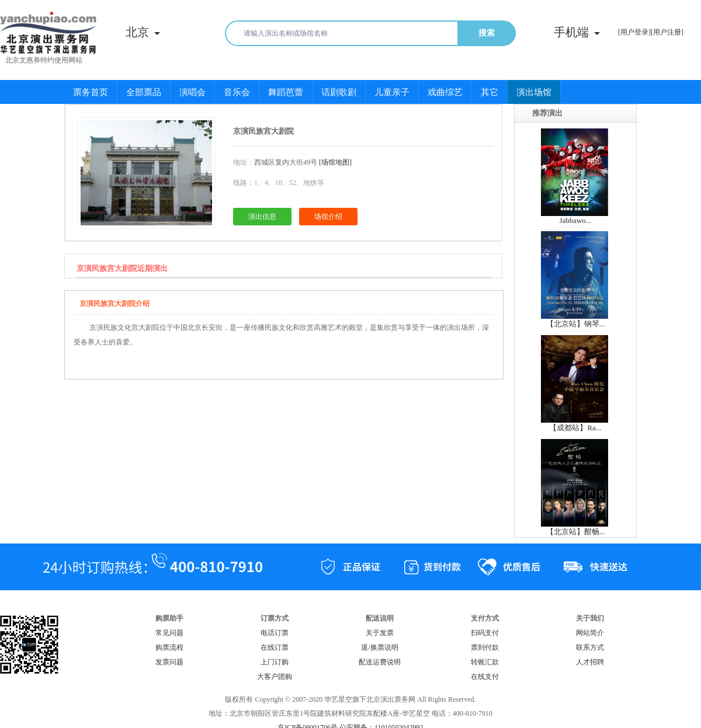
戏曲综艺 (445, 92)
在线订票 (275, 647)
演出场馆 (534, 92)
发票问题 (169, 662)
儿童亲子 (392, 92)
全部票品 (144, 92)
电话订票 (275, 633)
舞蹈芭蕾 (286, 92)
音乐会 (237, 92)
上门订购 (275, 662)
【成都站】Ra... (575, 428)
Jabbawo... (575, 220)
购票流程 (169, 647)
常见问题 (169, 633)
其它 (490, 92)
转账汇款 (485, 662)
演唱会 (192, 92)
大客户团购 (275, 677)
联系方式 (590, 647)
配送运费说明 (380, 662)
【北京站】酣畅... (576, 532)
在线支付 (485, 677)
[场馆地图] (335, 162)
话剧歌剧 (339, 92)
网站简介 (590, 633)
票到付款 (485, 647)
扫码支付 (485, 633)
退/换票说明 (379, 647)
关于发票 (380, 633)
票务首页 (91, 92)
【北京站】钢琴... (576, 324)
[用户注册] (667, 32)
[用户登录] (634, 32)
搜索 (487, 33)
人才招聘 (590, 662)
